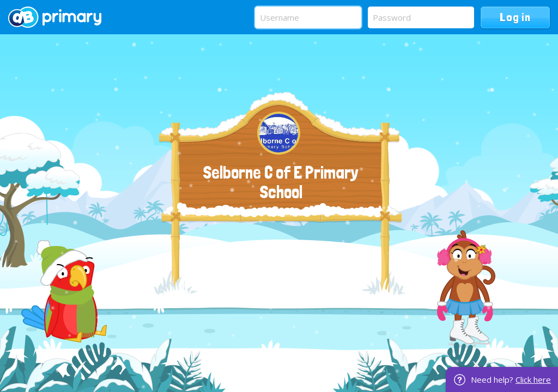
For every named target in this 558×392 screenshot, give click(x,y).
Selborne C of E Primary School (281, 182)
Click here (533, 379)
